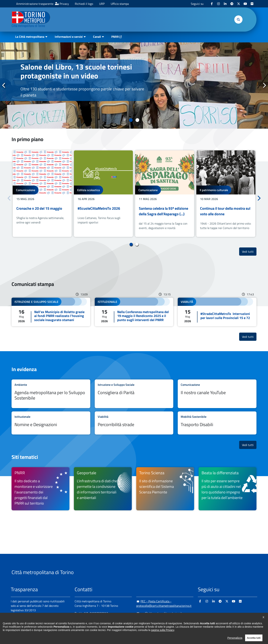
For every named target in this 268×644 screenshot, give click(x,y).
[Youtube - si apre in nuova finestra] (245, 4)
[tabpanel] (134, 86)
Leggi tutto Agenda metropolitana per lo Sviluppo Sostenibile (51, 394)
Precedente (4, 85)
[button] (238, 20)
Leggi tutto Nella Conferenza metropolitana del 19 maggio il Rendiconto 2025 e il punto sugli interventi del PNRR (134, 312)
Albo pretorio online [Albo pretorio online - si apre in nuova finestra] (23, 623)
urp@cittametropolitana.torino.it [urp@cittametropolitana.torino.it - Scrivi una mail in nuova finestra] (159, 613)
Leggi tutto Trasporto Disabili (217, 423)
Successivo (264, 85)
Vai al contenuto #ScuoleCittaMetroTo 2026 (103, 194)
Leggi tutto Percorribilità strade (134, 423)
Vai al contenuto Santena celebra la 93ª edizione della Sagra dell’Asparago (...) (165, 194)
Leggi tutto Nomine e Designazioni (51, 423)
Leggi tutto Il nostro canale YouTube (217, 394)
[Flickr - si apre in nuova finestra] (252, 4)
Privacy (64, 4)
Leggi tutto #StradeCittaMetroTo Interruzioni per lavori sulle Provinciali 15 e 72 (217, 312)
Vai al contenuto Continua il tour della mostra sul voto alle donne (226, 194)
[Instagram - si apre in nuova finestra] (218, 4)
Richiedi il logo (84, 4)
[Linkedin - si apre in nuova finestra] (225, 4)
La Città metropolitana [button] (30, 37)
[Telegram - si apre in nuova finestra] (232, 4)
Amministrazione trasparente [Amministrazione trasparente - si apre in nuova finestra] (35, 4)
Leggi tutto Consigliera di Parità (134, 394)
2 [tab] (137, 120)
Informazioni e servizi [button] (69, 37)
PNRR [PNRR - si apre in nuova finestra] (115, 37)
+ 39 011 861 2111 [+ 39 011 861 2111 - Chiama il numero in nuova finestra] (104, 621)
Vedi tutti (249, 251)
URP (102, 4)
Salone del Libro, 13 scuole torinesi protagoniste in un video (76, 71)
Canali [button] (97, 37)
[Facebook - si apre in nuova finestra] (212, 4)
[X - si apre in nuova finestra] (239, 4)
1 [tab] (131, 120)
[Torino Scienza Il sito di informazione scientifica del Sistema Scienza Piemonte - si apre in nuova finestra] (165, 489)
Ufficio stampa (120, 4)
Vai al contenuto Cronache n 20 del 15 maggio (42, 194)
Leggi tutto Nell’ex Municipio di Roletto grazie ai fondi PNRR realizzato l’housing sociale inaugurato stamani (51, 312)
